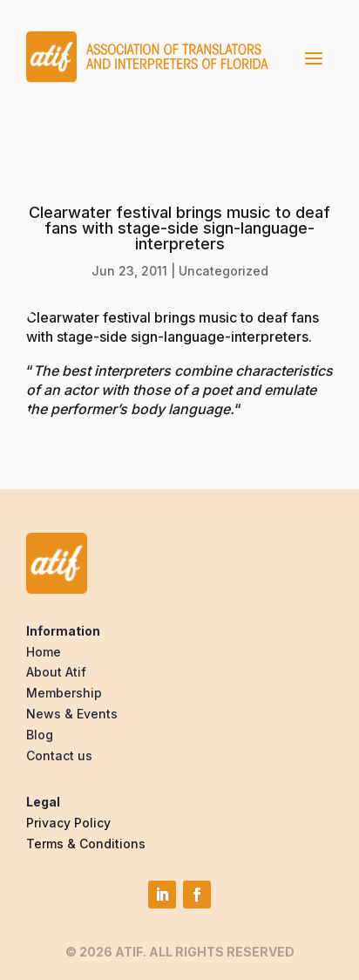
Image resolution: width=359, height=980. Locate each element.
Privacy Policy (68, 823)
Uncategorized (224, 271)
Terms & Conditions (86, 844)
